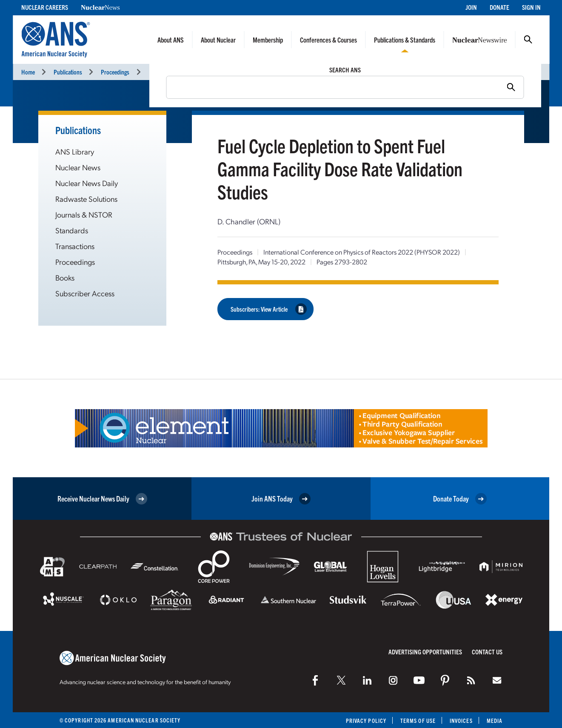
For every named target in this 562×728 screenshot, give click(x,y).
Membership (268, 40)
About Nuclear (218, 40)
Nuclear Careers (45, 7)
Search (528, 40)
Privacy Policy (366, 721)
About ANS (171, 40)
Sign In (531, 7)
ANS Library (75, 151)
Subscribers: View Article (269, 309)
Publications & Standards (405, 40)
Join (471, 7)
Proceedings (115, 72)
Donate (499, 7)
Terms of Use (418, 721)
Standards (72, 230)
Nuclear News (78, 167)
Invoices (461, 721)
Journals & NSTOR (84, 214)
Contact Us (487, 652)
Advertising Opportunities (425, 652)
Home (28, 72)
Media (495, 721)
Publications (68, 72)
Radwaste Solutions (86, 199)
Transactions (75, 246)
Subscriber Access (85, 293)
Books (65, 277)
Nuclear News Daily (87, 183)
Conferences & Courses (328, 40)
